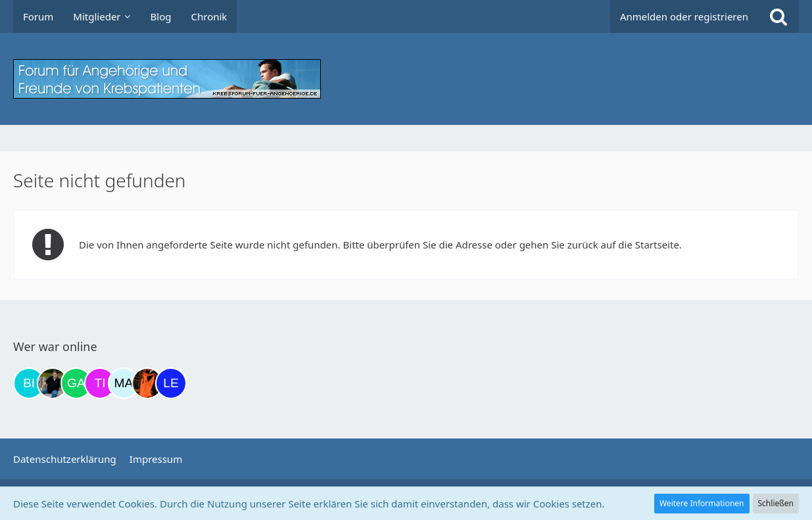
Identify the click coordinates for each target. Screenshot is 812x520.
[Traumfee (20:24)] (147, 383)
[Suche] (778, 16)
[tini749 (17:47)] (100, 383)
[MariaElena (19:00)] (124, 383)
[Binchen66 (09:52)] (29, 383)
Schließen (776, 503)
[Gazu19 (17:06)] (76, 383)
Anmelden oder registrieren (684, 16)
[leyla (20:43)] (171, 383)
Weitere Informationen (702, 503)
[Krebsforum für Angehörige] (406, 79)
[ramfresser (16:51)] (53, 383)
